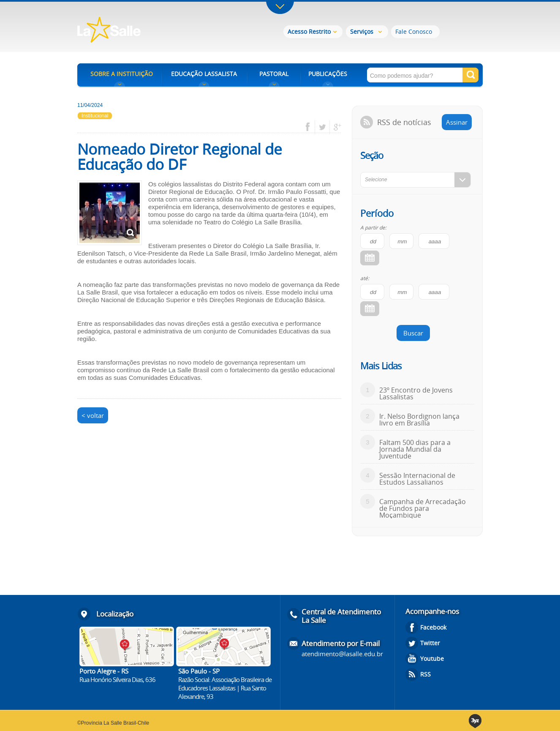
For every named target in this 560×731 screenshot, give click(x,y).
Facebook (433, 627)
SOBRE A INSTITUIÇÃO (122, 74)
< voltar (93, 415)
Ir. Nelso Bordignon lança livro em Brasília (419, 420)
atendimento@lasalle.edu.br (342, 654)
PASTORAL (274, 74)
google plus (335, 127)
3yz (476, 721)
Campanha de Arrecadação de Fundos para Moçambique (423, 508)
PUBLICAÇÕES (328, 74)
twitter (322, 127)
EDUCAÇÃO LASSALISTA (204, 74)
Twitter (430, 643)
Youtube (432, 659)
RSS (425, 674)
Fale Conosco (414, 31)
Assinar (457, 122)
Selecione (376, 180)
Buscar (413, 333)
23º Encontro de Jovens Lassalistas (416, 393)
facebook (311, 127)
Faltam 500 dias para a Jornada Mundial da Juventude (415, 449)
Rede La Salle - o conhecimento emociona (144, 31)
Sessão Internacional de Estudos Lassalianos (417, 479)
